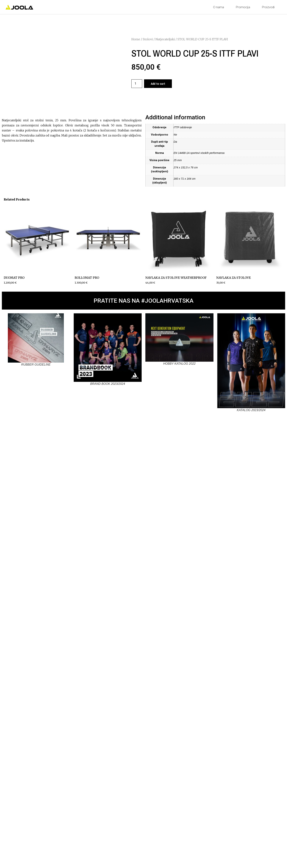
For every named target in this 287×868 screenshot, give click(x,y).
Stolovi (148, 39)
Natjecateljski (165, 39)
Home (136, 39)
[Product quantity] (137, 84)
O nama (219, 7)
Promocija (244, 7)
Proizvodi (269, 7)
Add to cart (158, 84)
